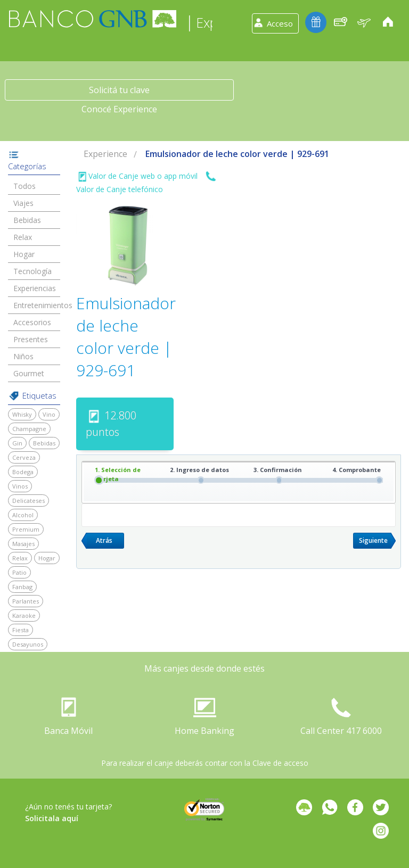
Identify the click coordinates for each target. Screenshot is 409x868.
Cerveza (24, 457)
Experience (105, 154)
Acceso (280, 23)
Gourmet (29, 373)
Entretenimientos (43, 305)
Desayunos (28, 644)
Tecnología (32, 271)
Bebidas (27, 220)
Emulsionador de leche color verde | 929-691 (237, 154)
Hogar (24, 254)
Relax (23, 237)
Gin (17, 443)
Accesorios (32, 322)
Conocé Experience (119, 109)
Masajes (23, 544)
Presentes (31, 339)
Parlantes (26, 601)
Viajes (23, 203)
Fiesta (21, 630)
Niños (23, 356)
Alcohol (23, 515)
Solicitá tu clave (119, 90)
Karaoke (24, 615)
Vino (49, 414)
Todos (24, 186)
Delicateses (28, 501)
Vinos (20, 486)
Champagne (29, 429)
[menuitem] (105, 154)
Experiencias (35, 288)
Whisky (22, 414)
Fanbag (22, 587)
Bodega (23, 472)
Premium (26, 529)
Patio (19, 572)
